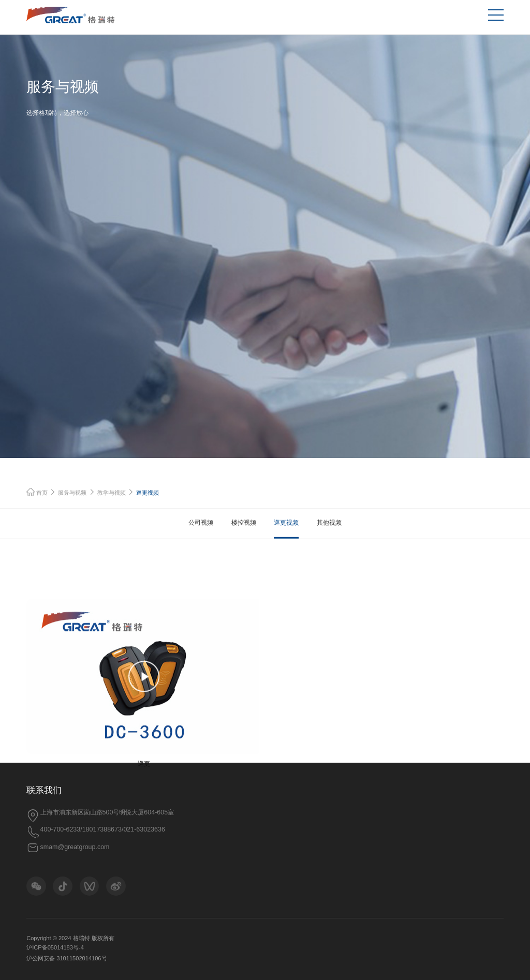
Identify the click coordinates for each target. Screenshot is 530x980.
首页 (38, 505)
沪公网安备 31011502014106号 (67, 958)
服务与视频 (72, 505)
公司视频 (201, 535)
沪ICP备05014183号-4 (55, 947)
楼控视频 (244, 535)
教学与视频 (112, 505)
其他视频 (329, 535)
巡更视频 (286, 535)
